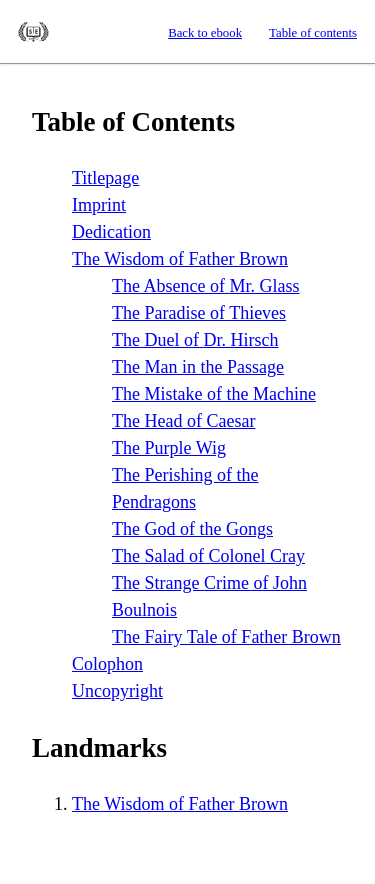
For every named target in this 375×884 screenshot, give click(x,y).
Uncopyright (117, 691)
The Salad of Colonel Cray (208, 556)
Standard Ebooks (33, 32)
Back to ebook (205, 33)
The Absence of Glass (205, 286)
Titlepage (105, 178)
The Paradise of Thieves (199, 313)
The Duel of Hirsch (195, 340)
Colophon (107, 664)
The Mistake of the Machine (214, 394)
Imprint (99, 205)
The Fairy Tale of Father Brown (226, 637)
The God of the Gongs (192, 529)
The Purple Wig (169, 448)
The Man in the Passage (198, 367)
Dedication (111, 232)
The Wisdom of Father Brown (180, 259)
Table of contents (313, 33)
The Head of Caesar (183, 421)
